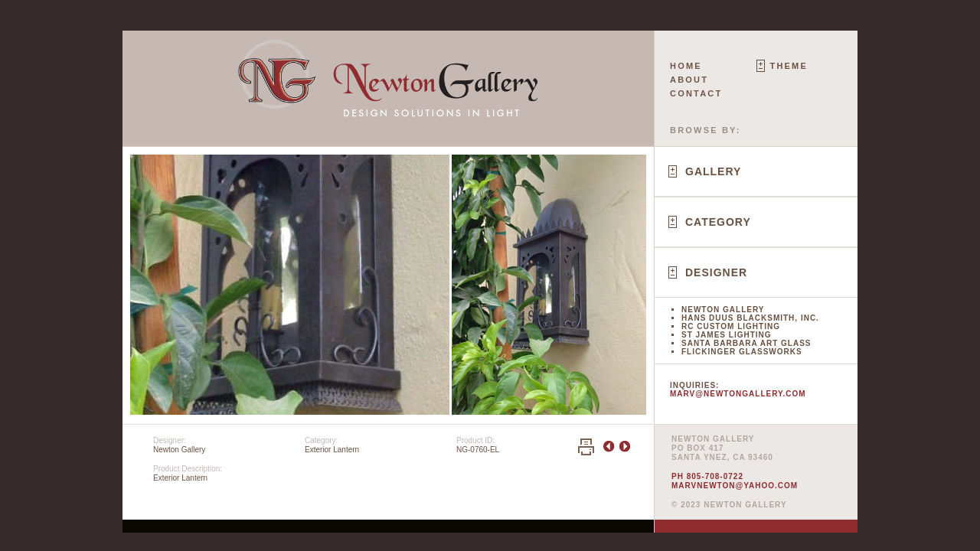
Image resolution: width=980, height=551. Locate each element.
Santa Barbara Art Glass (746, 343)
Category (718, 222)
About (689, 80)
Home (686, 66)
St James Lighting (727, 335)
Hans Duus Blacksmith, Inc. (750, 318)
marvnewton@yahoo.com (735, 486)
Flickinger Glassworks (742, 352)
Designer (716, 272)
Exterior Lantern (332, 450)
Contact (696, 93)
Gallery (713, 171)
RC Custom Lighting (731, 326)
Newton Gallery (723, 310)
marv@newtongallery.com (738, 394)
